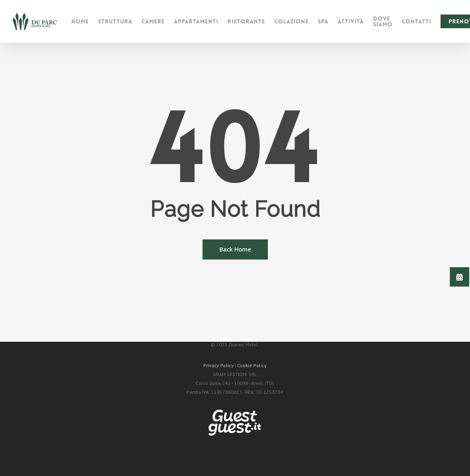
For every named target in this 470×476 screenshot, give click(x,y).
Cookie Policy (252, 365)
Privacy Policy (218, 365)
